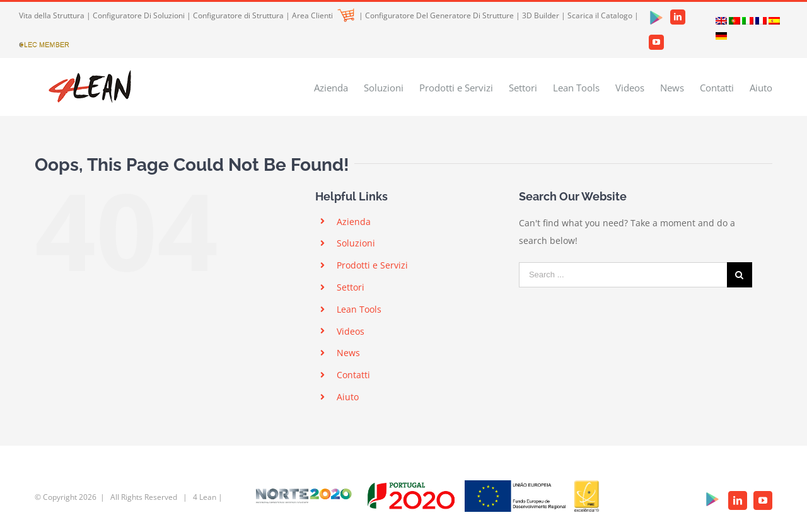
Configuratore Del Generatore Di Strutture (439, 15)
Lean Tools (359, 309)
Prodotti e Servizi (372, 265)
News (348, 353)
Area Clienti (323, 15)
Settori (351, 287)
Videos (351, 331)
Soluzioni (356, 243)
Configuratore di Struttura (238, 15)
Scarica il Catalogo (600, 15)
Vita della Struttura (52, 15)
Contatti (353, 375)
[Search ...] (623, 275)
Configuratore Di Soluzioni (139, 15)
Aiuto (348, 397)
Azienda (354, 222)
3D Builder (541, 15)
